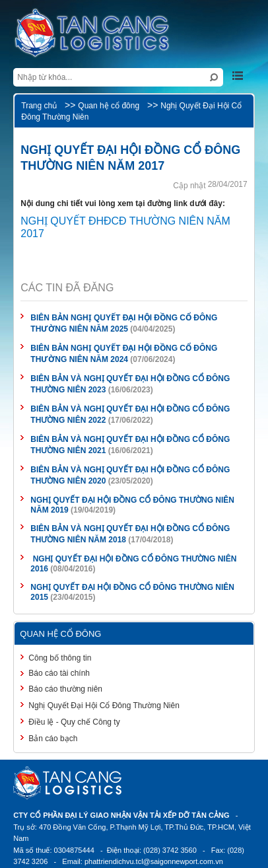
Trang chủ (39, 106)
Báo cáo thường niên (65, 689)
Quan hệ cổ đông (109, 106)
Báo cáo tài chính (59, 673)
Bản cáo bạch (53, 739)
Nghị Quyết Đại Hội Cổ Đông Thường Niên (104, 705)
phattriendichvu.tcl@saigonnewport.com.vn (154, 861)
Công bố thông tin (60, 658)
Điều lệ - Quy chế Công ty (74, 722)
